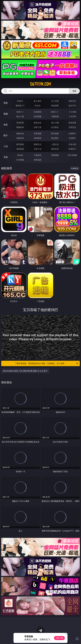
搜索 (74, 91)
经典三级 (38, 127)
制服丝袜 (20, 127)
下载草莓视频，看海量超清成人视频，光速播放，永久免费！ (47, 363)
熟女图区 (55, 138)
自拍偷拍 (38, 112)
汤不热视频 (72, 155)
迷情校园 (20, 149)
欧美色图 (55, 133)
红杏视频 (20, 160)
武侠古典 (72, 144)
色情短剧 (38, 160)
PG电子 (20, 101)
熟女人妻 (20, 116)
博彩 (6, 103)
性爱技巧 (72, 149)
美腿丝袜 (20, 138)
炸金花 (38, 106)
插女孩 (20, 155)
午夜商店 (38, 155)
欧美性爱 (72, 123)
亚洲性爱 (20, 123)
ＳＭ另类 (72, 116)
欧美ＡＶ (55, 112)
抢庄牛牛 (72, 106)
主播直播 (55, 116)
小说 (6, 146)
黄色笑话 (55, 149)
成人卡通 (55, 123)
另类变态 (72, 127)
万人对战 (55, 101)
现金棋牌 (55, 106)
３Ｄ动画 (72, 112)
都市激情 (20, 144)
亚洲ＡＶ (20, 112)
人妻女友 (55, 144)
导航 (6, 157)
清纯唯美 (38, 138)
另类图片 (72, 138)
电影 (6, 125)
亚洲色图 (38, 133)
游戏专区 (72, 101)
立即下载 (59, 638)
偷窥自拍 (20, 133)
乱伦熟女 (55, 127)
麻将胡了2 (20, 106)
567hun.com (40, 84)
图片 (6, 135)
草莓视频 (55, 155)
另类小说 (38, 149)
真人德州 (38, 101)
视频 (6, 114)
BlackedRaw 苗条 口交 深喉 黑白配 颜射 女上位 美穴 (25, 371)
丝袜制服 (38, 116)
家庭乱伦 (38, 144)
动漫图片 (72, 133)
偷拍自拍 (38, 123)
